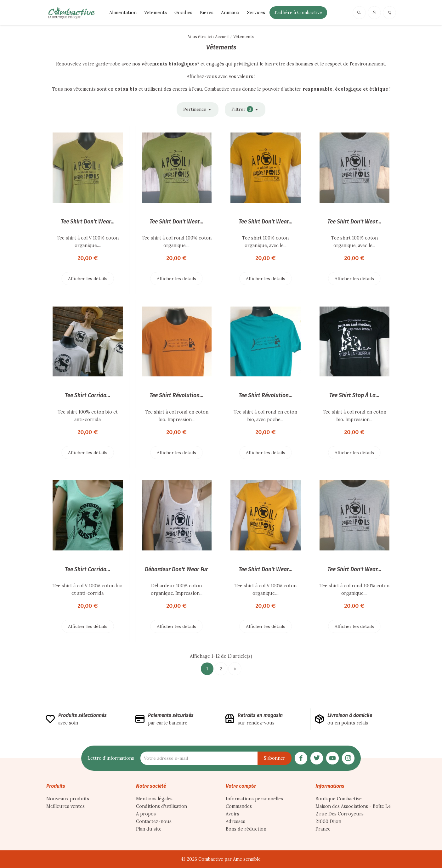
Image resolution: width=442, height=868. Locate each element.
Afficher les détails (88, 279)
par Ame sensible (243, 859)
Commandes (239, 806)
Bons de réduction (246, 829)
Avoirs (232, 814)
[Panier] (389, 12)
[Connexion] (374, 12)
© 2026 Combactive (203, 859)
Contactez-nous (154, 821)
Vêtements (156, 13)
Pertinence (198, 110)
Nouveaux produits (68, 799)
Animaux (230, 13)
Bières (207, 13)
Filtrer (245, 110)
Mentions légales (154, 799)
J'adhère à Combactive (298, 13)
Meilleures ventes (65, 806)
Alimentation (123, 13)
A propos (146, 814)
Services (256, 13)
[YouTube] (332, 758)
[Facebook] (301, 758)
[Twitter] (317, 758)
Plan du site (149, 829)
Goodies (183, 13)
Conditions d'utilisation (161, 806)
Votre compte (241, 786)
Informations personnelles (254, 799)
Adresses (235, 821)
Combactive (217, 89)
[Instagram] (348, 758)
